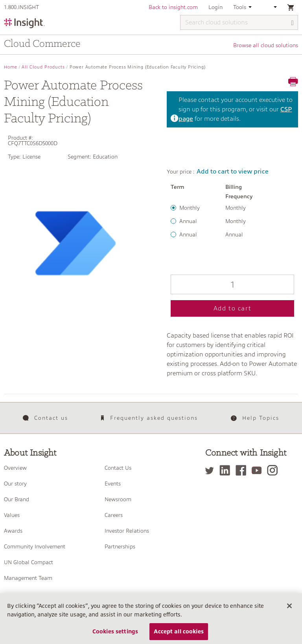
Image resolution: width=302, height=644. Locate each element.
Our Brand (17, 499)
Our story (15, 483)
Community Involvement (35, 546)
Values (12, 515)
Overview (15, 468)
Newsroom (118, 499)
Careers (114, 515)
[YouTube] (259, 470)
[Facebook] (243, 470)
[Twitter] (212, 470)
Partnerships (120, 546)
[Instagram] (274, 470)
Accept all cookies (179, 634)
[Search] (293, 23)
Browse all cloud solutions (266, 45)
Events (113, 483)
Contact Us (118, 468)
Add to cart (233, 308)
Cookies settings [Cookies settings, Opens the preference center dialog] (115, 634)
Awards (13, 531)
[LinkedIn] (227, 470)
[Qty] (232, 284)
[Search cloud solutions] (239, 22)
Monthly (190, 208)
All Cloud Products (43, 67)
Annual (188, 221)
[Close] (289, 609)
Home (11, 67)
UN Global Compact (29, 562)
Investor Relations (127, 531)
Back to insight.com (173, 7)
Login (215, 7)
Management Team (28, 578)
